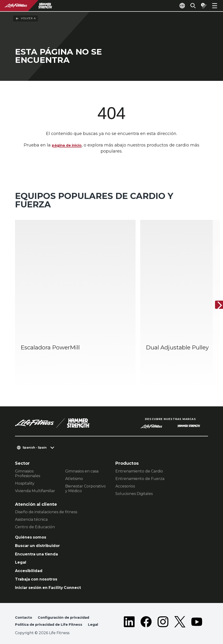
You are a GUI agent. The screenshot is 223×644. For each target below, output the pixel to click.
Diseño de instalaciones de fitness (46, 496)
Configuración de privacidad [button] (68, 606)
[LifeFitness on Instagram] (163, 615)
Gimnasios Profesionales (28, 457)
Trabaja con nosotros (38, 567)
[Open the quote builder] (202, 6)
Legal (21, 549)
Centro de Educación (35, 511)
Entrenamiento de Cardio (139, 455)
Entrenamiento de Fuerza (140, 462)
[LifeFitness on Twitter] (180, 615)
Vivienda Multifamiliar (35, 475)
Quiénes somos (32, 522)
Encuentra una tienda (39, 540)
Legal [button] (21, 621)
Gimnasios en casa (82, 455)
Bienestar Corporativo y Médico (85, 472)
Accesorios (125, 470)
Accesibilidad (30, 558)
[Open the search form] (190, 6)
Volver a (26, 19)
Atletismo (74, 462)
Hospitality (25, 467)
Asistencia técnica (31, 504)
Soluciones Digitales (134, 477)
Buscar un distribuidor (40, 531)
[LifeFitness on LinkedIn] (129, 615)
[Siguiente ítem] (215, 297)
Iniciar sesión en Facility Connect (52, 576)
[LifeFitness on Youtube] (197, 615)
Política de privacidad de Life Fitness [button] (53, 614)
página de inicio (67, 146)
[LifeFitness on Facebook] (146, 615)
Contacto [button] (24, 606)
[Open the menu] (215, 6)
